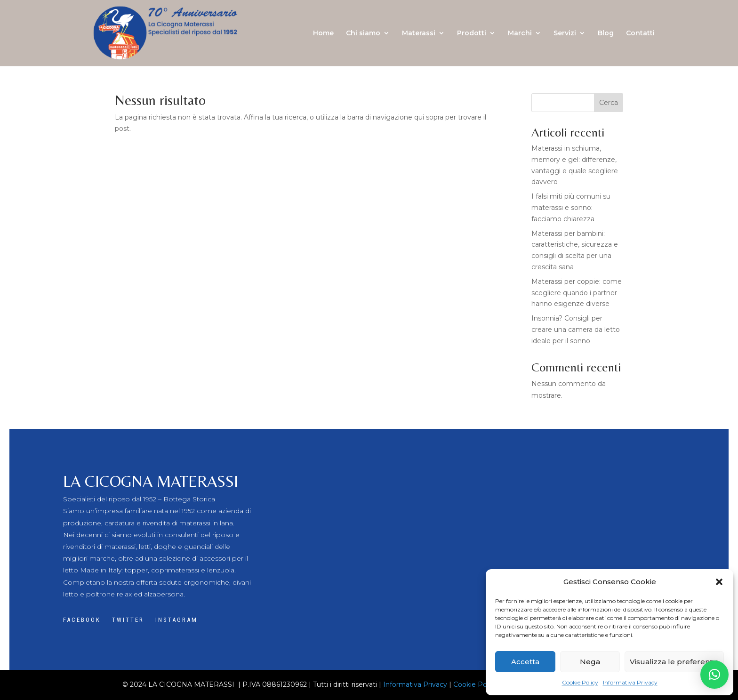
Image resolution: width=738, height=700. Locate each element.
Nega (590, 662)
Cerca (609, 103)
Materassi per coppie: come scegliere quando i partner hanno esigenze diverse (577, 293)
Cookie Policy (580, 682)
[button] (719, 582)
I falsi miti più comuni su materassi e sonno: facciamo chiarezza (571, 208)
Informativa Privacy (630, 682)
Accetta (525, 662)
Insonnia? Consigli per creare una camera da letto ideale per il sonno (576, 330)
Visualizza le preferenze (674, 662)
